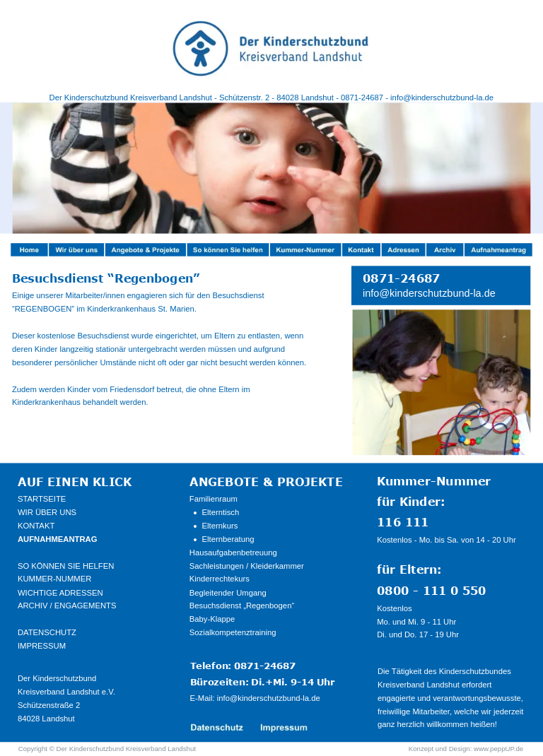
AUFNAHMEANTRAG (58, 539)
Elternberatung (228, 539)
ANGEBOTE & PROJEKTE (266, 481)
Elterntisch (221, 513)
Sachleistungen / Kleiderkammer (247, 566)
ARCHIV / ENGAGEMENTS (67, 606)
